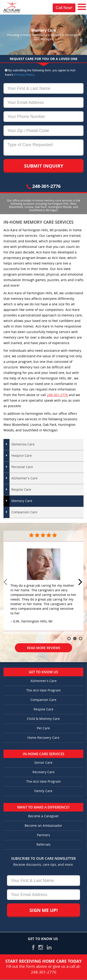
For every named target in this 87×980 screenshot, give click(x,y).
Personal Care (22, 467)
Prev (6, 582)
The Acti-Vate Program (43, 690)
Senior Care (43, 763)
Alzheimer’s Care (24, 478)
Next (81, 582)
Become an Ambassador (43, 826)
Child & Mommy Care (43, 719)
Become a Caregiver (43, 816)
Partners (43, 835)
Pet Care (43, 728)
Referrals (43, 845)
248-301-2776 (43, 186)
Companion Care (24, 512)
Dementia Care (23, 444)
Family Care (43, 791)
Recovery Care (43, 772)
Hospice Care (22, 456)
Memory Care (22, 501)
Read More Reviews (44, 648)
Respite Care (21, 490)
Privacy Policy (24, 75)
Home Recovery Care (43, 738)
